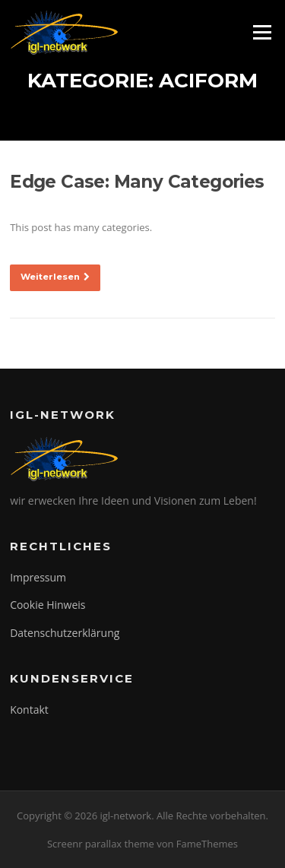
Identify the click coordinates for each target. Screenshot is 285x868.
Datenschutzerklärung (65, 633)
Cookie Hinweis (47, 605)
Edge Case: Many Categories (137, 182)
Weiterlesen (55, 277)
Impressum (38, 577)
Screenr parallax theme (101, 844)
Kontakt (29, 710)
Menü (262, 32)
